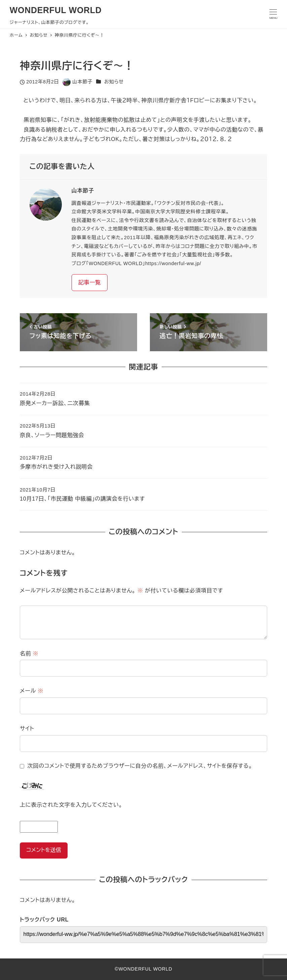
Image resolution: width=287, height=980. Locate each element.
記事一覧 (90, 282)
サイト (27, 729)
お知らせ (114, 82)
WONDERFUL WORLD (56, 10)
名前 (29, 654)
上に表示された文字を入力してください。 (71, 805)
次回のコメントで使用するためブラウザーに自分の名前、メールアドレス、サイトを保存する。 (140, 766)
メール (32, 691)
